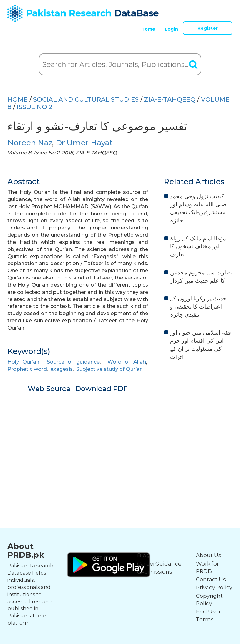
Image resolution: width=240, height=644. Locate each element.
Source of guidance (73, 362)
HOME (18, 99)
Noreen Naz (30, 143)
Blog (144, 555)
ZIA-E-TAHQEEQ (170, 99)
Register (208, 28)
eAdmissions (155, 572)
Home (148, 29)
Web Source (50, 389)
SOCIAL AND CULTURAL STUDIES (86, 99)
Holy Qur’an (23, 362)
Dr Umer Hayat (84, 143)
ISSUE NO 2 (35, 107)
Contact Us (211, 579)
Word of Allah (127, 362)
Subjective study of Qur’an (110, 369)
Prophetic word (27, 369)
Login (171, 29)
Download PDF (102, 389)
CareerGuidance (159, 564)
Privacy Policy (214, 587)
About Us (209, 555)
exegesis (62, 369)
